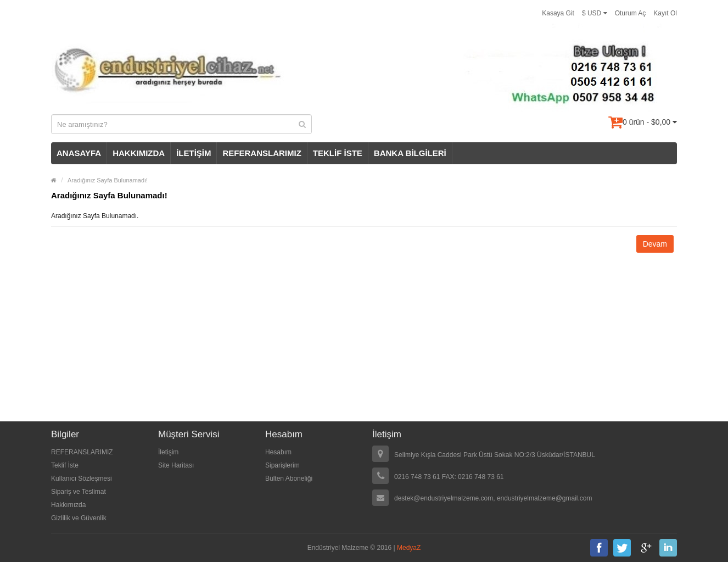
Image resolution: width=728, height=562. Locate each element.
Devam (655, 244)
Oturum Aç (631, 13)
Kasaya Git (558, 13)
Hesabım (278, 452)
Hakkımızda (68, 505)
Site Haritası (176, 465)
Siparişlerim (282, 465)
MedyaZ (409, 548)
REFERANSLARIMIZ (262, 153)
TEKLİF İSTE (338, 153)
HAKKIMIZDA (139, 153)
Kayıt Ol (665, 13)
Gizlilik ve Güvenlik (79, 518)
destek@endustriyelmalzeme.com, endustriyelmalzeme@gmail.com (493, 498)
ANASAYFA (79, 153)
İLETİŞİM (194, 153)
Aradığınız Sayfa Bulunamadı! (108, 180)
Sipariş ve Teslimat (79, 492)
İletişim (168, 452)
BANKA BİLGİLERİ (410, 153)
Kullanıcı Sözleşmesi (82, 478)
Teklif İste (65, 465)
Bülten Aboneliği (289, 478)
